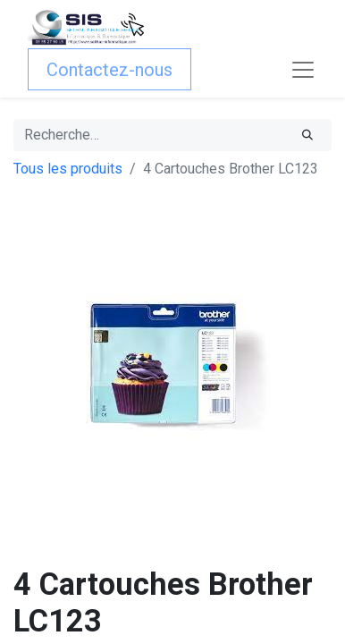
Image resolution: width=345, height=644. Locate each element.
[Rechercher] (307, 135)
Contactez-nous (109, 70)
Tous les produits (68, 169)
